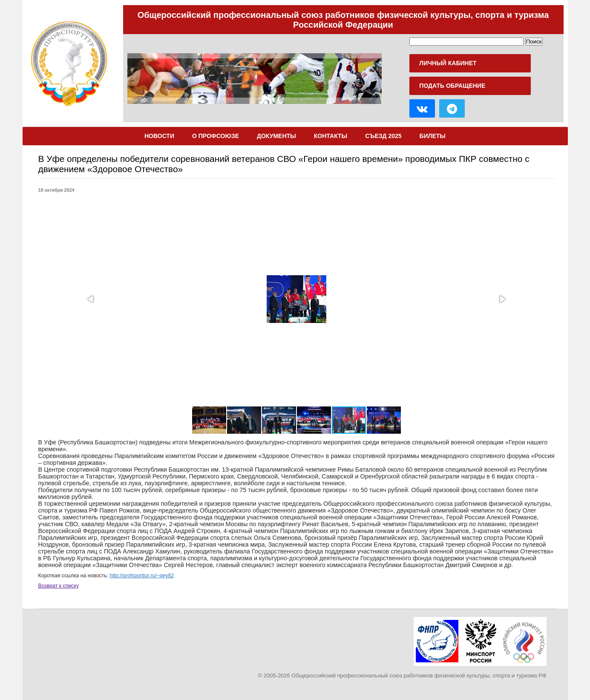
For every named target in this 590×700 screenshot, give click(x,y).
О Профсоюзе (216, 136)
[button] (91, 299)
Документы (276, 136)
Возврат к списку (59, 586)
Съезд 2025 (383, 136)
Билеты (433, 136)
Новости (159, 136)
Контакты (331, 136)
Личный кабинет (448, 63)
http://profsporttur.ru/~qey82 (142, 576)
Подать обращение (452, 86)
